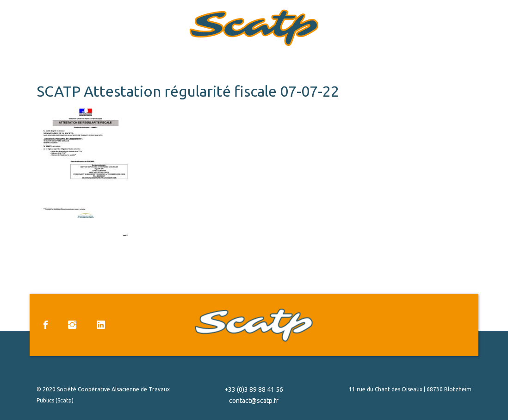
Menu (490, 25)
